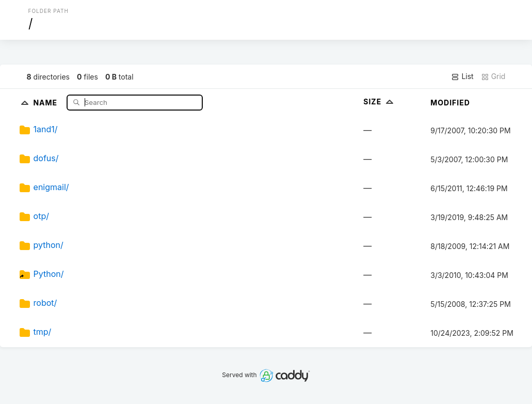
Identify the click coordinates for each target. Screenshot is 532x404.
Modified (450, 103)
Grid (493, 76)
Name (46, 102)
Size (380, 102)
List (462, 76)
